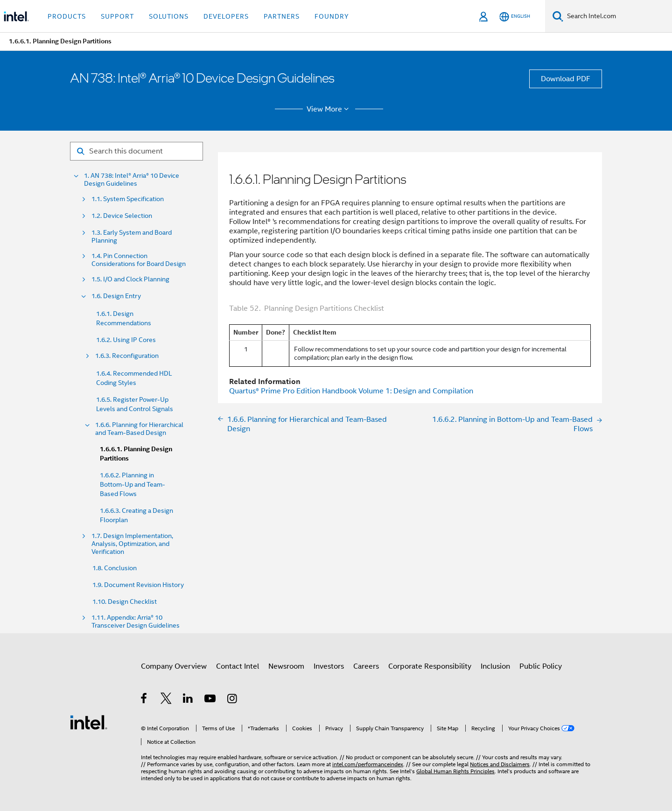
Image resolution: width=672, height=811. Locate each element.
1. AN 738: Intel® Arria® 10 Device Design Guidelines (132, 180)
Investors (329, 666)
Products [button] (67, 16)
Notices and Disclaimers (500, 764)
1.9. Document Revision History (138, 585)
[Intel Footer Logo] (89, 722)
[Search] (558, 16)
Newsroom (286, 666)
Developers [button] (226, 16)
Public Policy (541, 666)
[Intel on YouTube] (211, 700)
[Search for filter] (136, 151)
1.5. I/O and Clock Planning (130, 279)
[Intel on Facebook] (144, 700)
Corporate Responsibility (430, 666)
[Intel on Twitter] (166, 700)
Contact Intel (238, 666)
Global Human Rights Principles (455, 771)
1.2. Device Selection (122, 216)
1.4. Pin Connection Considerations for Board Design (139, 260)
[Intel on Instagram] (233, 700)
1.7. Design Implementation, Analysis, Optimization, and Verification (132, 544)
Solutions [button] (169, 16)
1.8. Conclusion (115, 568)
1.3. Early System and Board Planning (132, 237)
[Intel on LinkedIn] (188, 700)
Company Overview (174, 666)
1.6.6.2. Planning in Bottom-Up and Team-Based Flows (133, 484)
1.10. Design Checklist (125, 601)
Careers (366, 666)
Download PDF (566, 79)
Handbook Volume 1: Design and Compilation (351, 391)
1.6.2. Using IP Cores (126, 340)
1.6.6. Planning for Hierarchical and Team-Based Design (139, 429)
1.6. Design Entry (116, 296)
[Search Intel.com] (618, 16)
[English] (515, 17)
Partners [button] (282, 16)
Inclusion (495, 666)
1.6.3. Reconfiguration (127, 356)
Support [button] (117, 16)
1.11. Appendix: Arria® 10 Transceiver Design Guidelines (136, 622)
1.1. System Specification (128, 199)
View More (329, 109)
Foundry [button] (332, 16)
